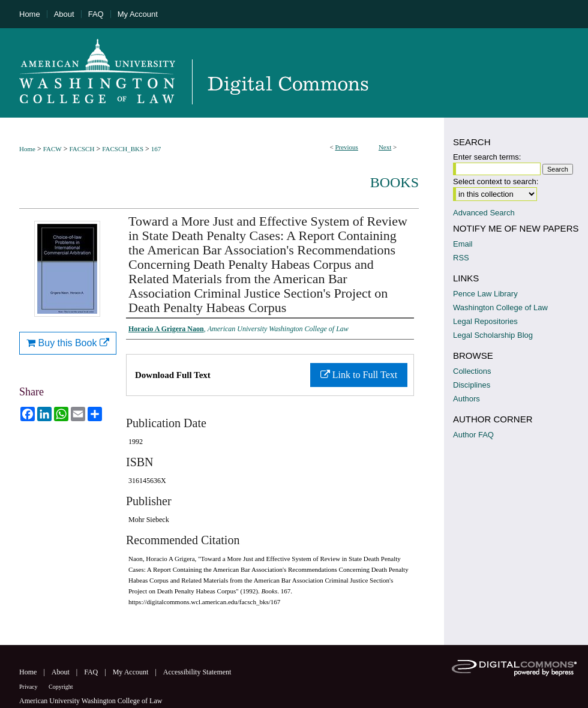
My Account (132, 672)
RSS (461, 258)
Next (385, 147)
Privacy (29, 687)
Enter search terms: (487, 157)
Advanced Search (484, 213)
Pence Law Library (485, 294)
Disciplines (472, 385)
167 (156, 149)
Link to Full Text (359, 375)
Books (394, 182)
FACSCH (82, 149)
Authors (466, 399)
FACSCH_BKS (123, 149)
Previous (346, 147)
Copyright (61, 687)
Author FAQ (473, 435)
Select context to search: (496, 181)
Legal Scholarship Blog (493, 335)
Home (27, 149)
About (61, 672)
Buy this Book (68, 343)
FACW (52, 149)
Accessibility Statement (197, 672)
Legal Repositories (485, 321)
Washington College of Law (500, 307)
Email (463, 244)
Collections (472, 371)
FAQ (92, 672)
